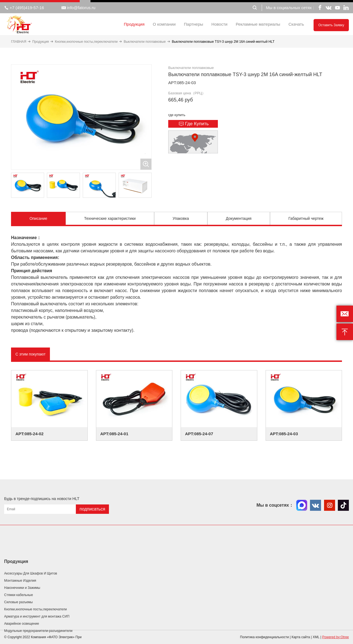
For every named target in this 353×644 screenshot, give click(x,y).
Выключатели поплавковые (145, 42)
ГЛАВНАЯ (19, 42)
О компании (164, 24)
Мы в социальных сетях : (290, 8)
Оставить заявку (331, 25)
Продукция (134, 24)
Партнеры (194, 24)
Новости (220, 24)
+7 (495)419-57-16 (24, 8)
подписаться (92, 509)
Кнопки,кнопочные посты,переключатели (86, 42)
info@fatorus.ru (78, 8)
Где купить (194, 124)
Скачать (296, 24)
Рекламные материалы (258, 24)
